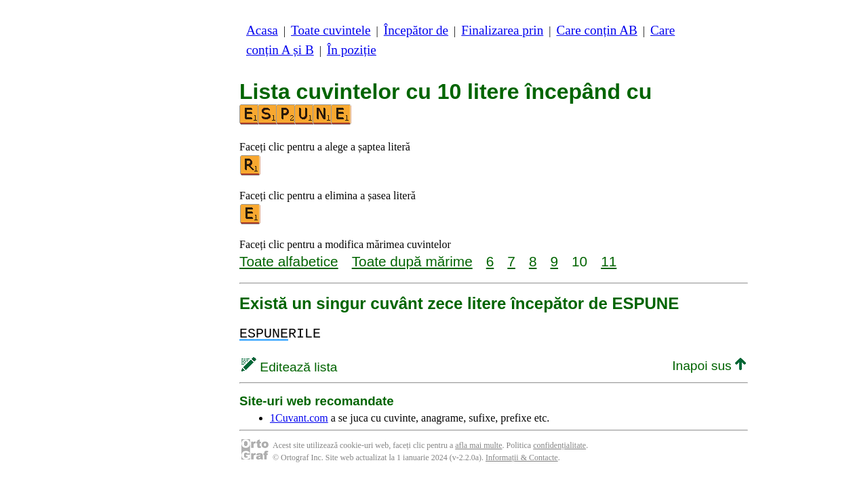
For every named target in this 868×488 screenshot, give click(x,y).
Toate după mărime (412, 261)
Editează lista (289, 367)
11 (609, 261)
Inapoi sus (709, 366)
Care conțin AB (596, 30)
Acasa (262, 30)
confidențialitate (559, 445)
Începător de (416, 30)
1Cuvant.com (299, 418)
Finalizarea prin (502, 30)
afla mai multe (478, 445)
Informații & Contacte (522, 457)
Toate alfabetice (289, 261)
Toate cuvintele (331, 30)
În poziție (352, 50)
